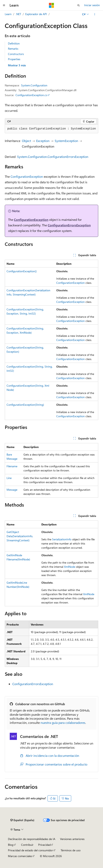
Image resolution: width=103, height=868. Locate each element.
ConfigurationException (27, 176)
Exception (43, 141)
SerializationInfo (62, 539)
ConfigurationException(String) (25, 405)
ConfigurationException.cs (31, 95)
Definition (14, 43)
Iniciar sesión (92, 5)
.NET (18, 14)
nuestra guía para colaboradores (63, 723)
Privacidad (44, 845)
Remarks (13, 49)
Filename (12, 466)
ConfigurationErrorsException (69, 225)
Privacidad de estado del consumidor (30, 850)
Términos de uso (71, 850)
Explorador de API (36, 14)
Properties (14, 59)
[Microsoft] (51, 5)
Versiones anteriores (72, 839)
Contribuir (27, 845)
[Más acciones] (95, 14)
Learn (8, 14)
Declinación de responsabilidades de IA (32, 839)
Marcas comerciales (20, 856)
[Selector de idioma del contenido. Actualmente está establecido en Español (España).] (22, 820)
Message (12, 490)
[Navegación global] (4, 5)
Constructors (16, 54)
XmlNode (70, 567)
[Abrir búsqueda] (79, 5)
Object (26, 141)
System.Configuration (34, 85)
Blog (11, 845)
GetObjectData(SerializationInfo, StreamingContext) (20, 536)
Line (9, 478)
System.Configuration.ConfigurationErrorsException (53, 157)
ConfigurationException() (22, 271)
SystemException (66, 141)
